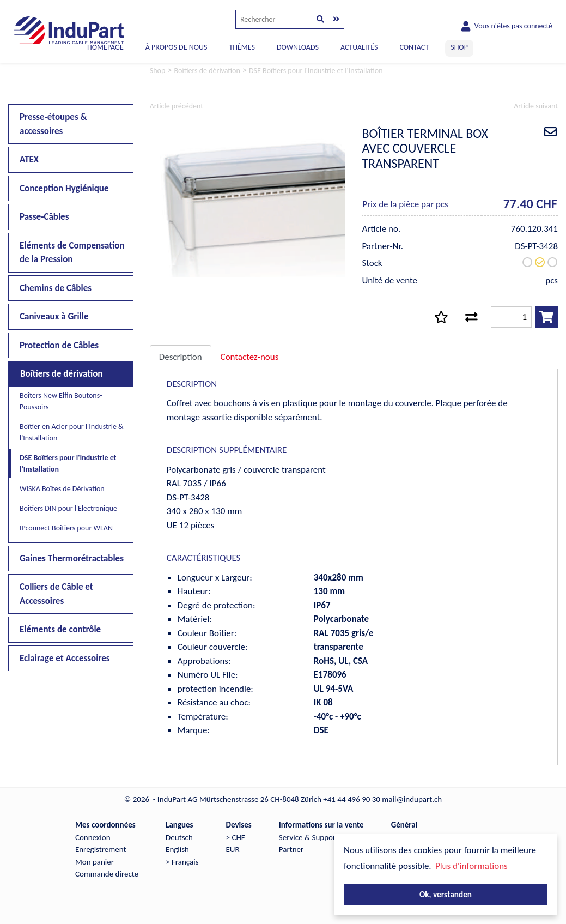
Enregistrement (101, 849)
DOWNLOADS (298, 47)
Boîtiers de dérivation (61, 374)
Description (181, 357)
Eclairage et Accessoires (65, 658)
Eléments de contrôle (60, 629)
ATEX (29, 159)
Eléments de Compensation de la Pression (72, 253)
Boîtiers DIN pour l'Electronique (68, 508)
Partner (291, 849)
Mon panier (95, 862)
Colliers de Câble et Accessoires (56, 594)
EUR (233, 849)
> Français (182, 862)
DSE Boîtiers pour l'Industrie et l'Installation (68, 463)
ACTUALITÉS (359, 47)
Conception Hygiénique (64, 188)
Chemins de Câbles (56, 288)
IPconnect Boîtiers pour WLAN (66, 528)
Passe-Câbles (44, 217)
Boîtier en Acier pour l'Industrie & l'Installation (72, 432)
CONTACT (414, 47)
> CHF (236, 837)
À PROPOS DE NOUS (177, 47)
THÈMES (242, 47)
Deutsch (179, 837)
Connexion (93, 837)
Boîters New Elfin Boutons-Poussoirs (61, 401)
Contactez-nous (250, 357)
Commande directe (107, 874)
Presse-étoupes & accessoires (53, 124)
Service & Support (309, 837)
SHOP (459, 47)
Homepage (105, 47)
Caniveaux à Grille (54, 316)
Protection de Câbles (59, 345)
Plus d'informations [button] (471, 866)
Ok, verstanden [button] (446, 894)
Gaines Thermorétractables (72, 558)
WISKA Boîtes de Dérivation (62, 489)
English (177, 849)
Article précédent (177, 106)
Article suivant (536, 106)
